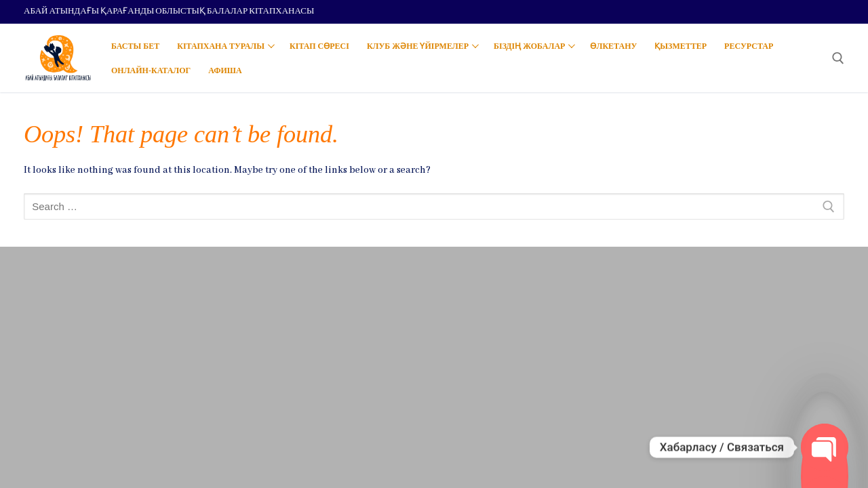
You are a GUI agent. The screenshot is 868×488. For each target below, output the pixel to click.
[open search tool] (838, 58)
